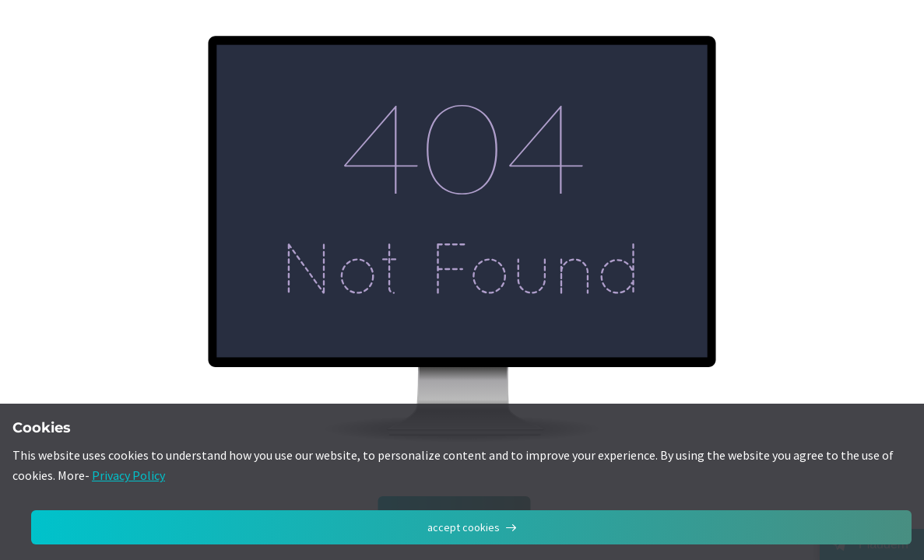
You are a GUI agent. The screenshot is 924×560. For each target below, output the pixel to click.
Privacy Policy (128, 475)
